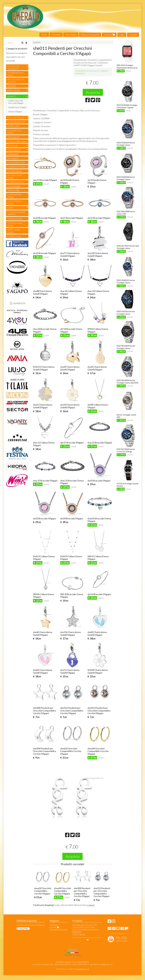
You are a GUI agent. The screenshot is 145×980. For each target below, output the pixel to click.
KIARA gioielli (13, 154)
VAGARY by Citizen (15, 182)
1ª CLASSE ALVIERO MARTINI (16, 213)
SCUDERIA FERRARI (16, 167)
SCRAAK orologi (14, 236)
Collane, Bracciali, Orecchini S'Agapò (16, 102)
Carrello (109, 35)
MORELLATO (13, 126)
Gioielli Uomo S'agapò (17, 107)
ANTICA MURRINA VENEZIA (16, 80)
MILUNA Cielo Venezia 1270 (14, 67)
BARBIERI (12, 86)
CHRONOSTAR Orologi (14, 196)
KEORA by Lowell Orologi (15, 224)
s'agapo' (91, 905)
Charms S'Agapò (15, 111)
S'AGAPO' (37, 42)
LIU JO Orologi (14, 186)
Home (44, 35)
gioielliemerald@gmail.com (101, 964)
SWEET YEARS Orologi (14, 231)
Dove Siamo (71, 35)
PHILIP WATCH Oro (16, 162)
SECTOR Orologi (14, 171)
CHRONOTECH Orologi (14, 202)
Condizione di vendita (59, 930)
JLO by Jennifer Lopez (17, 141)
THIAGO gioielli (14, 150)
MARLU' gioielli (14, 90)
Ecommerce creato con (73, 969)
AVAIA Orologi (13, 190)
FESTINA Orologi (15, 219)
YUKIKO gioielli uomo (16, 122)
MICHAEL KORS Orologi (15, 176)
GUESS (10, 208)
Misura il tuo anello (90, 35)
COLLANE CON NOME (14, 132)
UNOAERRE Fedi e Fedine (15, 74)
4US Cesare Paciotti (16, 118)
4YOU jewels (13, 145)
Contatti (133, 35)
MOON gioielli (13, 137)
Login (122, 35)
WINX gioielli (13, 158)
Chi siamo (56, 35)
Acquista (93, 92)
